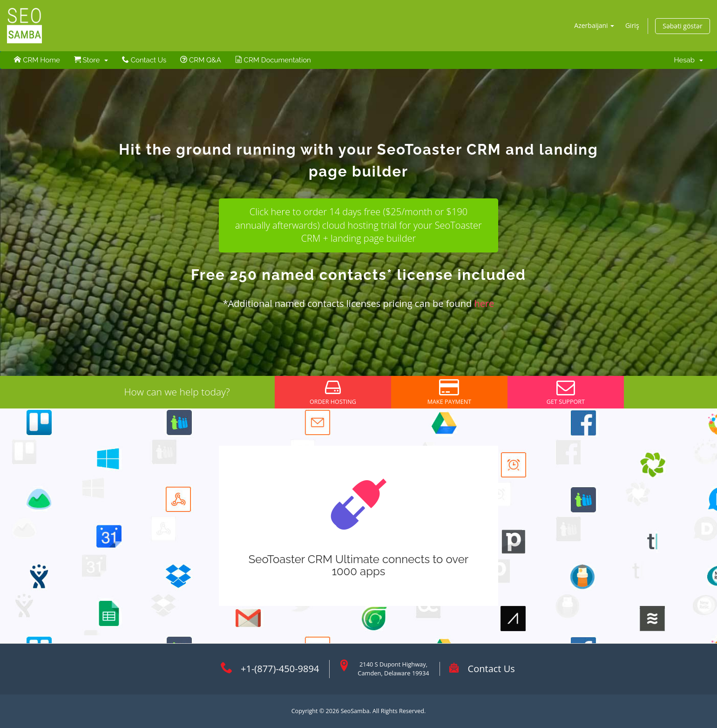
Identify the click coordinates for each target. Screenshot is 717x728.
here (484, 303)
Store (91, 60)
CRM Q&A (201, 60)
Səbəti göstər (682, 26)
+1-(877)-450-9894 (280, 669)
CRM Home (37, 60)
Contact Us (144, 60)
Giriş (632, 25)
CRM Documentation (273, 60)
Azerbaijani (594, 25)
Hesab (689, 60)
